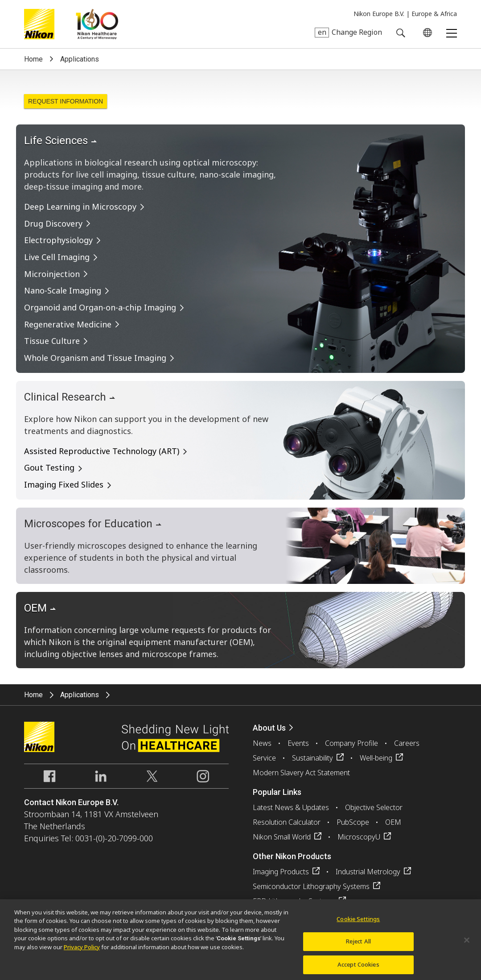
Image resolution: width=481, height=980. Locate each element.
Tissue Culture (52, 341)
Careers (407, 743)
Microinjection (52, 274)
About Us (269, 728)
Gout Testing (49, 467)
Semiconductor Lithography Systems (311, 886)
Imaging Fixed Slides (64, 484)
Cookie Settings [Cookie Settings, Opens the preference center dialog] (358, 927)
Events (298, 743)
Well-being (376, 758)
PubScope (353, 822)
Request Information (66, 101)
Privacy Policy (82, 955)
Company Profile (351, 743)
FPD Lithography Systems (294, 901)
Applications (80, 59)
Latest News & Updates (291, 807)
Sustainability (312, 758)
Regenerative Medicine (68, 324)
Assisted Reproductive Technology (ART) (102, 451)
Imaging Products (281, 872)
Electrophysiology (58, 240)
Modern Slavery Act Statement (301, 773)
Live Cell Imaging (57, 257)
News (262, 743)
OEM (393, 822)
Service (264, 758)
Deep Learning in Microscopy (80, 207)
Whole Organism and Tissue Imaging (95, 358)
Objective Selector (374, 807)
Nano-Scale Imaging (63, 290)
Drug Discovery (53, 223)
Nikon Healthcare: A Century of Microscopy (97, 24)
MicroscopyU (359, 837)
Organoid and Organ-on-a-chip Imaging (100, 307)
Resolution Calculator (287, 822)
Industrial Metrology (368, 872)
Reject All (358, 950)
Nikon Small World (282, 837)
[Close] (467, 949)
